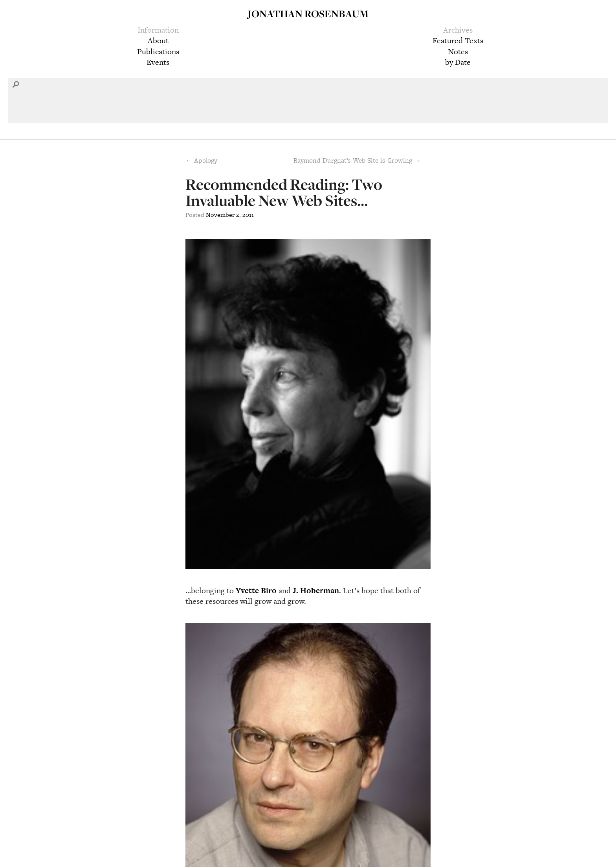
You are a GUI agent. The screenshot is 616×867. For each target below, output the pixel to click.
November (220, 215)
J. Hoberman (316, 590)
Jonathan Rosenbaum (308, 14)
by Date (458, 62)
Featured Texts (458, 40)
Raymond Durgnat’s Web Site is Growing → (357, 160)
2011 (248, 215)
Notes (458, 51)
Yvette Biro (256, 590)
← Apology (201, 160)
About (158, 40)
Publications (158, 51)
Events (158, 62)
